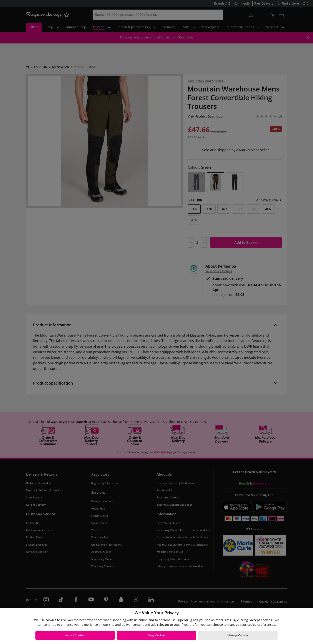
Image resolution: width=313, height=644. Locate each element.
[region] (156, 626)
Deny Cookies (157, 635)
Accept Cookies (75, 635)
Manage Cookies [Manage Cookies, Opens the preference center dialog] (238, 635)
